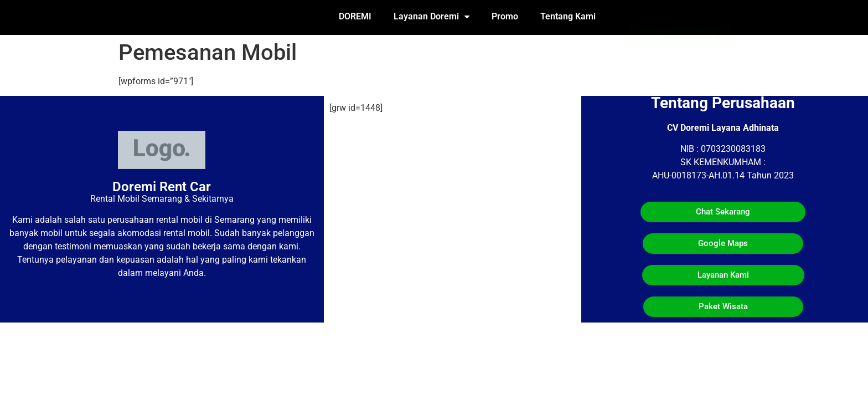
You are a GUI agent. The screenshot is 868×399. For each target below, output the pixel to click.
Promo (505, 16)
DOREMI (355, 16)
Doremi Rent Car (162, 187)
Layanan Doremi (432, 17)
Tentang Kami (568, 16)
